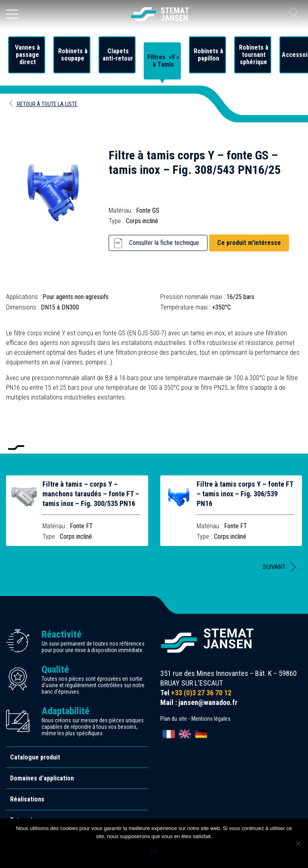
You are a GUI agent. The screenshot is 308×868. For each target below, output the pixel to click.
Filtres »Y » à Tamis (163, 61)
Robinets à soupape (73, 55)
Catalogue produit (35, 757)
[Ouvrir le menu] (12, 14)
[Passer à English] (185, 734)
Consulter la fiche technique (164, 243)
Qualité (55, 669)
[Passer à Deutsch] (201, 734)
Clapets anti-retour (118, 55)
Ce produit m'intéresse (249, 243)
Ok (154, 851)
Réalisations (27, 799)
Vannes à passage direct (27, 55)
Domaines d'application (42, 778)
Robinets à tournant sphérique (254, 55)
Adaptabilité (66, 711)
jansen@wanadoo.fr (208, 702)
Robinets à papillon (208, 55)
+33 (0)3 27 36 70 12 (201, 693)
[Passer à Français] (169, 734)
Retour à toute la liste (43, 104)
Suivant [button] (274, 567)
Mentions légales (211, 719)
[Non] (298, 843)
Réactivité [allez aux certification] (62, 634)
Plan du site (174, 719)
